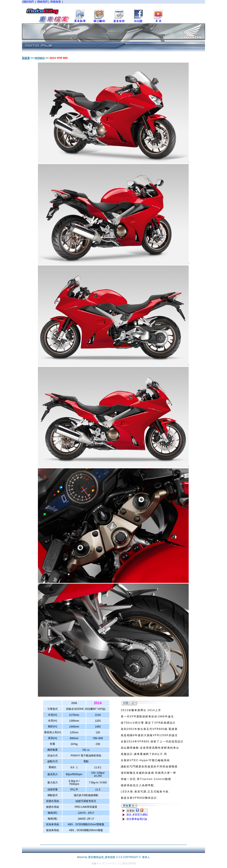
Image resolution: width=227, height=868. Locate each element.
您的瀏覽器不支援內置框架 (113, 12)
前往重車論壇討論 (137, 819)
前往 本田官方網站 (137, 815)
